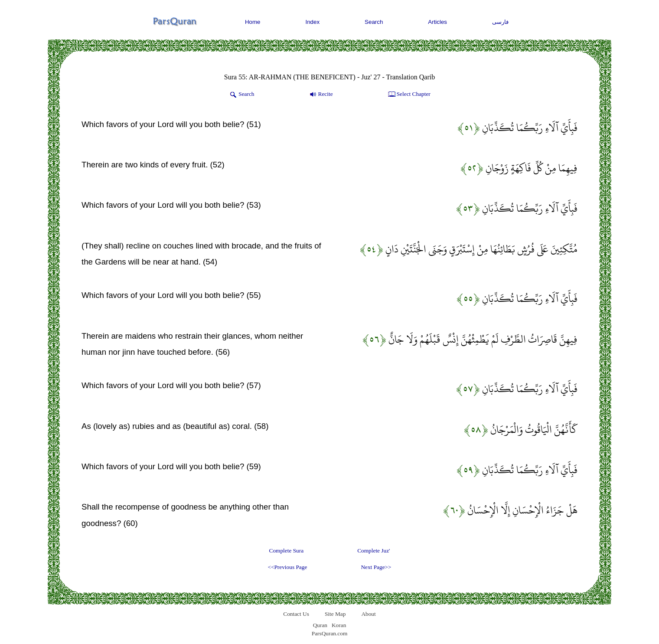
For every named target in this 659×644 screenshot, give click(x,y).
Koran (339, 625)
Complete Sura (287, 551)
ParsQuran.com (330, 633)
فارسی (500, 22)
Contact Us (296, 614)
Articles (437, 22)
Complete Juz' (374, 551)
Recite (321, 95)
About (368, 614)
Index (313, 22)
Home (253, 22)
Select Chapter (409, 95)
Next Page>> (376, 567)
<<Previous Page (287, 567)
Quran (320, 625)
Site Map (335, 614)
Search (374, 22)
